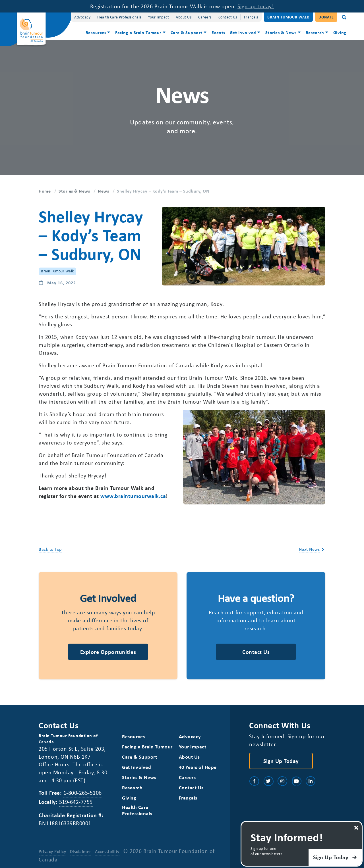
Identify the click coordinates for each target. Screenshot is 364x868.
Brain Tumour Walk (288, 17)
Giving (340, 32)
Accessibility (107, 851)
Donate (326, 17)
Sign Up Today (281, 761)
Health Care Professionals (119, 17)
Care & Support (187, 32)
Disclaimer (81, 851)
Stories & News (281, 32)
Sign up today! (256, 6)
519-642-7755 (76, 802)
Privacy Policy (52, 851)
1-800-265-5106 (83, 793)
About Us (184, 17)
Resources (96, 32)
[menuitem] (98, 33)
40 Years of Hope (198, 767)
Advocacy (82, 17)
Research (315, 32)
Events (218, 32)
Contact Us (228, 17)
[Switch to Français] (251, 17)
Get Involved (243, 32)
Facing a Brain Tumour (138, 32)
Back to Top (50, 549)
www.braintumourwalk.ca (133, 496)
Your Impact (159, 17)
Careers (205, 17)
